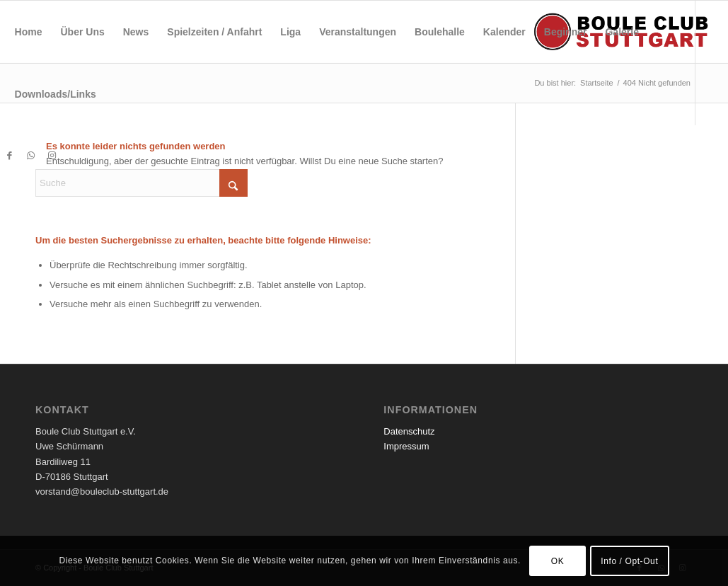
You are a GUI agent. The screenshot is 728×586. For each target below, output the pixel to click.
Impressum (406, 446)
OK (558, 561)
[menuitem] (29, 32)
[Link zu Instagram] (52, 156)
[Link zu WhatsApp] (31, 156)
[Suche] (141, 183)
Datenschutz (409, 431)
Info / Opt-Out (629, 561)
